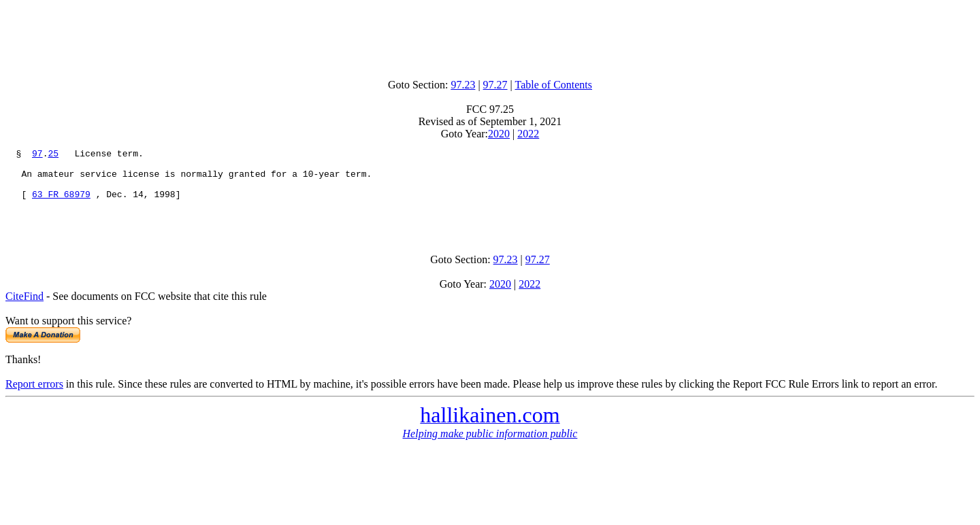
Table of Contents (554, 85)
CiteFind (24, 310)
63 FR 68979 (61, 204)
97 (37, 155)
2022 (528, 134)
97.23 (463, 85)
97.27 (495, 85)
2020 (499, 134)
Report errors (34, 398)
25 (53, 155)
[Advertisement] (490, 36)
